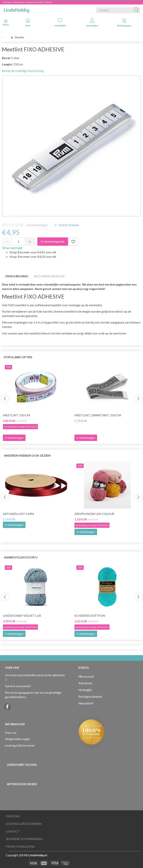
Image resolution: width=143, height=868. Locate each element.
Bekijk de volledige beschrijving (23, 71)
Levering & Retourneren (20, 746)
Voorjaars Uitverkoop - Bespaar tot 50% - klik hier (28, 2)
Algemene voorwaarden (24, 839)
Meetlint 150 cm (16, 415)
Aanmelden (92, 23)
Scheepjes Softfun (90, 616)
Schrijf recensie (68, 225)
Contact (13, 831)
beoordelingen (37, 225)
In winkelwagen (14, 525)
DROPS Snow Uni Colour (94, 514)
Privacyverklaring (20, 847)
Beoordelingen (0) (49, 276)
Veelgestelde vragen (18, 739)
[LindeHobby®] (16, 9)
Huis (28, 22)
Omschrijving (17, 276)
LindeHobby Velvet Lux (22, 616)
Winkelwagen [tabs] (124, 23)
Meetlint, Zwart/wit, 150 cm (98, 415)
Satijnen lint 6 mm (18, 514)
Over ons (11, 733)
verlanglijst (60, 22)
